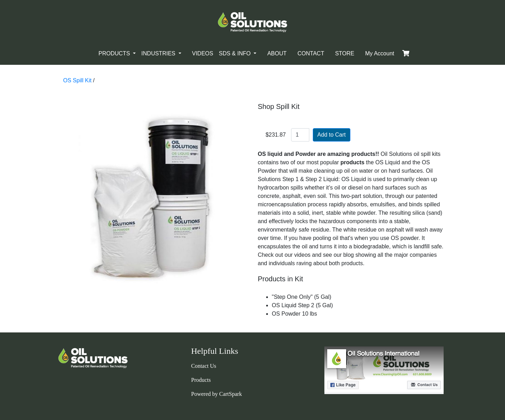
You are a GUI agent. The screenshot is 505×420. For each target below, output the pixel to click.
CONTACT (311, 53)
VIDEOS (203, 53)
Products (201, 380)
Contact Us (204, 366)
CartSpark (231, 394)
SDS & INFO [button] (235, 53)
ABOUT (277, 53)
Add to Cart (332, 135)
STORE (345, 53)
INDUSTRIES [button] (159, 53)
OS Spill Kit (77, 80)
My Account (380, 53)
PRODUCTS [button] (115, 53)
